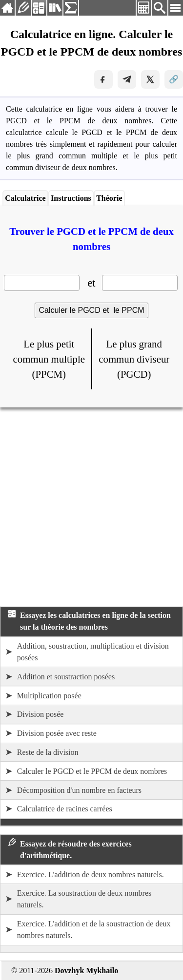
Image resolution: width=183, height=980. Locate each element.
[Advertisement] (91, 507)
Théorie (109, 198)
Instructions (71, 198)
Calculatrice (25, 198)
